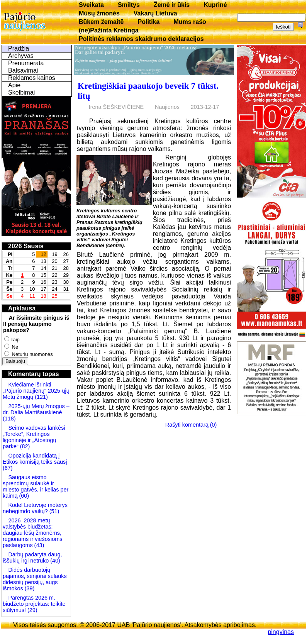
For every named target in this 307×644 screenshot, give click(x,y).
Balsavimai (23, 70)
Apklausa (22, 308)
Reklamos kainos (32, 78)
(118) (9, 419)
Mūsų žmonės (99, 13)
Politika (149, 22)
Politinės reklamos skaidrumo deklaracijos (141, 39)
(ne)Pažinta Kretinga (109, 30)
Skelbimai (21, 92)
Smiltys (129, 5)
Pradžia (19, 48)
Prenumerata (26, 63)
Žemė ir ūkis (172, 5)
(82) (25, 446)
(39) (29, 588)
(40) (54, 561)
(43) (39, 545)
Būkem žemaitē (101, 22)
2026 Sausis (26, 246)
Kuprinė (215, 5)
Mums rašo (190, 22)
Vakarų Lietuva (155, 13)
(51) (54, 511)
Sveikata (91, 5)
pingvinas (281, 632)
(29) (32, 610)
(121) (41, 397)
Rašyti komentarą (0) (191, 425)
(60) (23, 496)
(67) (8, 468)
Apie (14, 85)
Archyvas (21, 56)
